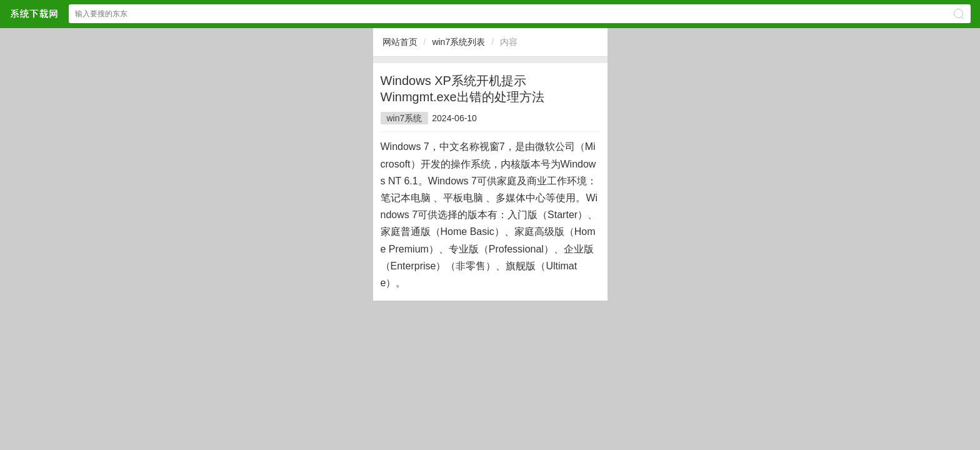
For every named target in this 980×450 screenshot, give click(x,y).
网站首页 (400, 42)
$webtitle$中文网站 (34, 13)
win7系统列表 (458, 42)
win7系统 (405, 118)
